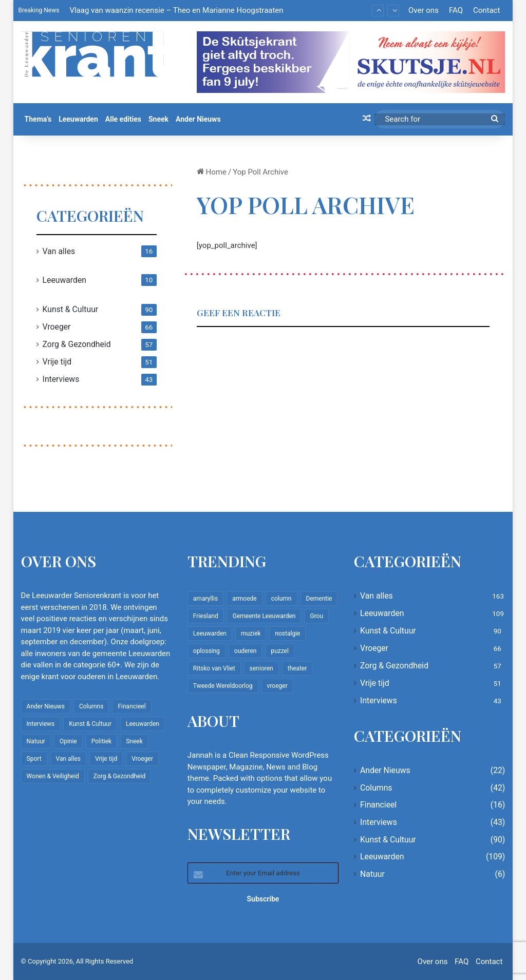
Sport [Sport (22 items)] (34, 759)
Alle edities (123, 119)
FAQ (456, 10)
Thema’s (38, 119)
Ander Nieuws (198, 119)
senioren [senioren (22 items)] (261, 668)
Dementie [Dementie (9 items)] (319, 599)
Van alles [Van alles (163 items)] (68, 759)
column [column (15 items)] (281, 599)
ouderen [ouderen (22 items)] (246, 651)
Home (212, 172)
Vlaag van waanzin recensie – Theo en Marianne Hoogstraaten (176, 10)
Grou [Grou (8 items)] (316, 616)
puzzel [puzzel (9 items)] (279, 651)
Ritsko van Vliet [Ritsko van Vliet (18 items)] (214, 668)
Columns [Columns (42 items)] (91, 706)
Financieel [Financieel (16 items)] (131, 706)
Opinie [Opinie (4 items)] (68, 741)
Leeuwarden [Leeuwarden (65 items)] (210, 633)
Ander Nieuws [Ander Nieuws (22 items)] (46, 706)
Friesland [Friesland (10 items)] (206, 616)
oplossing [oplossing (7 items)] (206, 651)
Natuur (372, 874)
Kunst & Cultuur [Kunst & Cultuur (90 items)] (90, 724)
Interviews (61, 379)
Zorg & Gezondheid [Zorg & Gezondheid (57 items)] (119, 776)
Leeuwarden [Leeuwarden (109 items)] (143, 724)
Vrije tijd (57, 362)
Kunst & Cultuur (71, 309)
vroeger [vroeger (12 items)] (277, 686)
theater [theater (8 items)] (297, 668)
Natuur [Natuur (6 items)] (36, 741)
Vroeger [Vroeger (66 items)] (142, 759)
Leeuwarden (78, 119)
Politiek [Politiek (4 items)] (101, 741)
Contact (486, 10)
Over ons (424, 10)
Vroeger (57, 327)
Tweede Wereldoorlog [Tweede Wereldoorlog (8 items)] (223, 686)
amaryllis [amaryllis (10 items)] (205, 599)
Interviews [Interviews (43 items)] (41, 724)
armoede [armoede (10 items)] (244, 599)
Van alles (59, 251)
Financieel (378, 805)
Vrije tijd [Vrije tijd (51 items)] (106, 759)
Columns (376, 788)
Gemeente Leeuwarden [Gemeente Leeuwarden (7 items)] (264, 616)
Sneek (158, 119)
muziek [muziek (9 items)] (251, 633)
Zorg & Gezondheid (77, 344)
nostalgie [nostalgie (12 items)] (287, 633)
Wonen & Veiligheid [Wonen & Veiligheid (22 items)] (53, 776)
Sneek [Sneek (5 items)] (134, 741)
